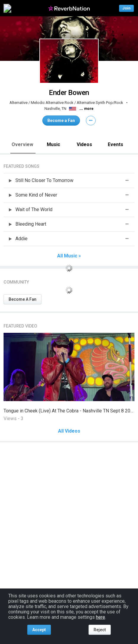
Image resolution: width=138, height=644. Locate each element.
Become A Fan (23, 299)
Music (53, 144)
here (101, 617)
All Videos (69, 431)
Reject (100, 630)
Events (115, 144)
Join (126, 8)
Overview (22, 144)
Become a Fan (61, 121)
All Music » (69, 256)
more (89, 109)
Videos (84, 144)
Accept (39, 630)
